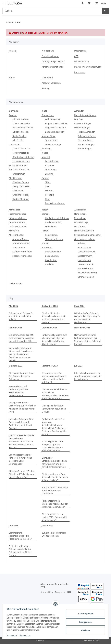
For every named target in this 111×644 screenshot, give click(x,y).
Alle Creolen (18, 140)
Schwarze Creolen (21, 123)
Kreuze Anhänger (83, 123)
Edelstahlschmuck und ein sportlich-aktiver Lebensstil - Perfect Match (88, 376)
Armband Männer (21, 243)
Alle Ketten (47, 247)
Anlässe (82, 243)
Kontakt (13, 51)
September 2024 (50, 306)
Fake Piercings (81, 222)
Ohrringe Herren (21, 195)
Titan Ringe (51, 170)
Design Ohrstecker (21, 186)
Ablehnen (85, 630)
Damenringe (48, 115)
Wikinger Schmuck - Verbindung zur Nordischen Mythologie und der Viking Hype (22, 407)
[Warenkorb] (101, 3)
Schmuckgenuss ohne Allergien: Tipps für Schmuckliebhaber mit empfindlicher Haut (53, 446)
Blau (47, 199)
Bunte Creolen (19, 136)
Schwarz (49, 191)
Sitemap (46, 88)
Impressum (80, 72)
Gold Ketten (51, 260)
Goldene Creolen (21, 132)
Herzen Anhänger (86, 132)
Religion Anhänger (87, 136)
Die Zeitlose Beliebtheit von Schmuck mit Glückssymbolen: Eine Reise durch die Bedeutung (55, 394)
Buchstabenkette (53, 252)
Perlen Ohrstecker (21, 161)
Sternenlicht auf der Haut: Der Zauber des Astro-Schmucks (22, 376)
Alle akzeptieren (85, 614)
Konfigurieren (85, 622)
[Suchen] (52, 11)
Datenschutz (80, 51)
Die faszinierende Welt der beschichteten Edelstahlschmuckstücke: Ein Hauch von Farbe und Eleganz (22, 441)
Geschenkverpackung (85, 239)
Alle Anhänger (85, 149)
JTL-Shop (96, 640)
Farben (45, 178)
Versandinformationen (53, 67)
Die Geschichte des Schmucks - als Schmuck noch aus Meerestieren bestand (53, 318)
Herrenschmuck (85, 264)
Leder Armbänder (18, 226)
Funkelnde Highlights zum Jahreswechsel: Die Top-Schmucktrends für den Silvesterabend (54, 339)
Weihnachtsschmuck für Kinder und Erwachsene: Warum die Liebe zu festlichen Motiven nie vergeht (21, 354)
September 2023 (50, 366)
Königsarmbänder (18, 218)
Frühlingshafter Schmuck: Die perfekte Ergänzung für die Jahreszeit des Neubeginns (87, 318)
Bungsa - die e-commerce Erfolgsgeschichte (54, 534)
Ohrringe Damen (21, 182)
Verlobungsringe (53, 119)
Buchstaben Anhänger (85, 115)
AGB (76, 56)
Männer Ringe (48, 136)
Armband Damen (21, 239)
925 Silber (50, 165)
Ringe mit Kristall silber (56, 123)
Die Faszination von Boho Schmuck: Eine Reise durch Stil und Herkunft (55, 477)
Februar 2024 (15, 328)
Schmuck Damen (86, 277)
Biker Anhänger (85, 140)
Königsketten (51, 235)
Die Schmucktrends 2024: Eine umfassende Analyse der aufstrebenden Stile (21, 338)
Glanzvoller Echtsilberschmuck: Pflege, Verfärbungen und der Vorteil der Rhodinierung (54, 462)
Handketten (80, 214)
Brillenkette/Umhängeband (87, 235)
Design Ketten (52, 256)
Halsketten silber (53, 222)
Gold (47, 186)
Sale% (12, 78)
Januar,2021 (47, 526)
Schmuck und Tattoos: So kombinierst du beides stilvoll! (21, 316)
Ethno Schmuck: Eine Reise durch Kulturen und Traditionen (55, 490)
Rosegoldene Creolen (23, 128)
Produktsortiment (50, 56)
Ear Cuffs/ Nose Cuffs (19, 170)
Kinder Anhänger (86, 144)
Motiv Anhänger (82, 128)
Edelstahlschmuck (87, 252)
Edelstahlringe (52, 161)
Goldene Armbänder (22, 252)
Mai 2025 (13, 306)
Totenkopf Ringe (53, 144)
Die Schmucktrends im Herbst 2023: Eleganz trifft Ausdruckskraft (54, 517)
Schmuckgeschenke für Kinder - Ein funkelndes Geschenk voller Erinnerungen (20, 459)
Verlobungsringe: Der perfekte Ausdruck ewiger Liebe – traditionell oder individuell (54, 378)
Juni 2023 (13, 526)
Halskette (50, 264)
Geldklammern (85, 256)
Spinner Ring (51, 140)
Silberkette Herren (54, 239)
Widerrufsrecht (82, 61)
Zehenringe (80, 218)
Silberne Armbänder (22, 256)
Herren (45, 231)
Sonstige (49, 174)
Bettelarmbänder (17, 222)
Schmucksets (16, 283)
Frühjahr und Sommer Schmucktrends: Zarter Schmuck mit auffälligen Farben (21, 551)
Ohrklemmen (19, 174)
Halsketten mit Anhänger (57, 218)
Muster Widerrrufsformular (88, 67)
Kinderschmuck (85, 268)
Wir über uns (48, 51)
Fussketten (79, 226)
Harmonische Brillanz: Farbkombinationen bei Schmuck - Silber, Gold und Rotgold (87, 339)
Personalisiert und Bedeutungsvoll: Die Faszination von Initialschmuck (19, 391)
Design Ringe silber (54, 132)
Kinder (45, 153)
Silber (48, 182)
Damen (45, 214)
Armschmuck (19, 247)
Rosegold (50, 195)
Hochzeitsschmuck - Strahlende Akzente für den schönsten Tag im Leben (55, 504)
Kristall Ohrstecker (21, 149)
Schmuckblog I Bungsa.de (55, 592)
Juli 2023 (78, 366)
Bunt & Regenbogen (55, 203)
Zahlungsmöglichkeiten (53, 61)
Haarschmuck (84, 260)
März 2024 (79, 306)
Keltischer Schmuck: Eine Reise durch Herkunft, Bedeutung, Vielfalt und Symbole (21, 424)
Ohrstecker (14, 144)
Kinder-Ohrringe (20, 199)
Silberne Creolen (21, 119)
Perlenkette (51, 226)
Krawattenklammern (88, 273)
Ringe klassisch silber (55, 128)
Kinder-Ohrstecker (18, 165)
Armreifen (14, 231)
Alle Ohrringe (15, 178)
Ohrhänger (18, 191)
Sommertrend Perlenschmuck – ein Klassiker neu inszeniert (21, 536)
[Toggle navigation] (4, 2)
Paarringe (46, 149)
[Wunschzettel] (89, 3)
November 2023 (82, 328)
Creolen (13, 115)
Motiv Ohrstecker (21, 153)
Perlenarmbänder (18, 214)
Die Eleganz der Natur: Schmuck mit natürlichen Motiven (54, 409)
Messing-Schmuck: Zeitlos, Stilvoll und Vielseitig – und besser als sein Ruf (22, 474)
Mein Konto (47, 78)
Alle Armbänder (17, 235)
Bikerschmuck (84, 247)
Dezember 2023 (49, 328)
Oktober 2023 (16, 366)
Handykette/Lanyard (84, 231)
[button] (83, 3)
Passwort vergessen (51, 83)
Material (46, 157)
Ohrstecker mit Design (23, 157)
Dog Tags (79, 119)
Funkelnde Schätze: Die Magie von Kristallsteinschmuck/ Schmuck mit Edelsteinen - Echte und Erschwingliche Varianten (54, 427)
